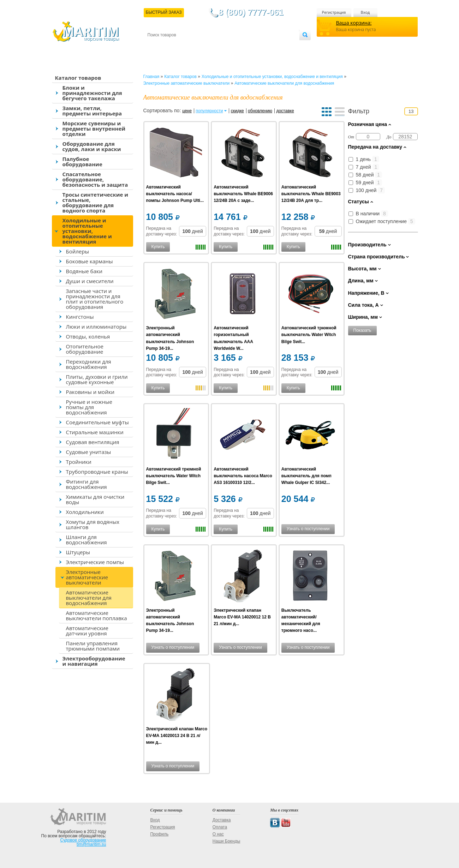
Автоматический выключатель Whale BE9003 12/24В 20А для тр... (311, 194)
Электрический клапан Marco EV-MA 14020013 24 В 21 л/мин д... (177, 736)
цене (187, 111)
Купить (158, 247)
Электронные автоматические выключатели (87, 577)
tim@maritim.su (91, 844)
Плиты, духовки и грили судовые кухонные (97, 379)
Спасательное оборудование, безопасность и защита (95, 179)
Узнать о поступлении (308, 529)
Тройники (79, 462)
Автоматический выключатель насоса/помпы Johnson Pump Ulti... (175, 194)
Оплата (205, 46)
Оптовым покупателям (277, 46)
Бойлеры (78, 251)
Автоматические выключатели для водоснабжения (89, 598)
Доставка (182, 46)
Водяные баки (84, 271)
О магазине (232, 46)
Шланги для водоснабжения (87, 540)
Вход (365, 12)
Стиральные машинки (95, 432)
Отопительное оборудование (85, 349)
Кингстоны (80, 317)
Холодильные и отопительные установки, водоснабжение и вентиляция (87, 231)
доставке (285, 111)
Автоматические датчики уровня (87, 631)
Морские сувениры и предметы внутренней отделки (94, 128)
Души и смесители (90, 281)
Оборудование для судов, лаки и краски (92, 146)
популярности (209, 111)
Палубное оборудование (82, 161)
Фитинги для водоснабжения (87, 484)
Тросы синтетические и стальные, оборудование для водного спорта (96, 202)
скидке (237, 111)
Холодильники (85, 512)
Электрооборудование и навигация (94, 661)
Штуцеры (78, 552)
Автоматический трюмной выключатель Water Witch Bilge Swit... (309, 335)
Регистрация (334, 12)
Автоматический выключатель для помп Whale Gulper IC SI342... (306, 476)
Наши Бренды (226, 841)
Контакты (156, 46)
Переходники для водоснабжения (89, 364)
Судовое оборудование (83, 840)
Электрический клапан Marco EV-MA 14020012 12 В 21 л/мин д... (242, 617)
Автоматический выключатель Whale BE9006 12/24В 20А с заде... (243, 194)
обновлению (260, 111)
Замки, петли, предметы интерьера (92, 111)
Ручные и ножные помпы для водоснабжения (89, 407)
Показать (362, 330)
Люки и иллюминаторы (96, 327)
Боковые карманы (90, 261)
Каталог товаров (78, 78)
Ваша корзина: (354, 23)
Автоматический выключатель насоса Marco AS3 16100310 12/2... (243, 476)
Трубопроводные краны (97, 472)
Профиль (159, 834)
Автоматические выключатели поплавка (97, 615)
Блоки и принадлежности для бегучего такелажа (92, 93)
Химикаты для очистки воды (95, 499)
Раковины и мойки (90, 392)
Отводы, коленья (88, 336)
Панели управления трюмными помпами (93, 646)
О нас (218, 834)
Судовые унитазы (89, 452)
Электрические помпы (95, 562)
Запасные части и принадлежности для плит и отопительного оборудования (95, 299)
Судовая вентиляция (93, 442)
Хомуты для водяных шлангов (93, 524)
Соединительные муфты (97, 422)
